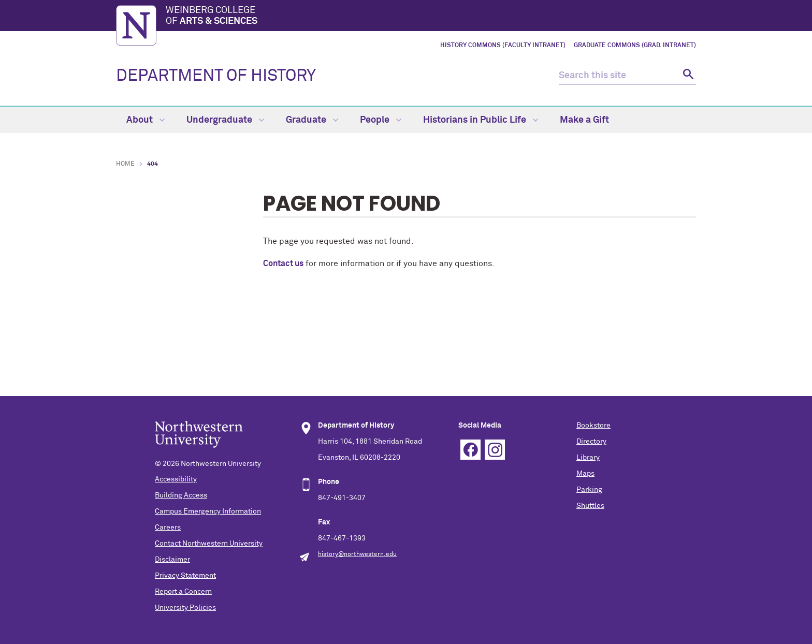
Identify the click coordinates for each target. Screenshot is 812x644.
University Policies (185, 608)
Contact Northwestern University (209, 544)
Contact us (283, 264)
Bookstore (593, 426)
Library (588, 458)
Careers (168, 528)
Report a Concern (183, 592)
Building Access (181, 495)
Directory (591, 442)
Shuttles (590, 506)
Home (125, 164)
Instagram (495, 450)
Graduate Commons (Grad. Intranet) (635, 46)
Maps (585, 474)
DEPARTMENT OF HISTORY (216, 76)
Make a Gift (584, 120)
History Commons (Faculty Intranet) (503, 46)
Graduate (312, 120)
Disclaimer (172, 560)
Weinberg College (431, 17)
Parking (589, 490)
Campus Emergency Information (208, 511)
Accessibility (176, 479)
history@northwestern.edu (357, 554)
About (146, 120)
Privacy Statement (185, 576)
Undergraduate (225, 120)
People (381, 120)
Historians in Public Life (481, 120)
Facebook (470, 450)
